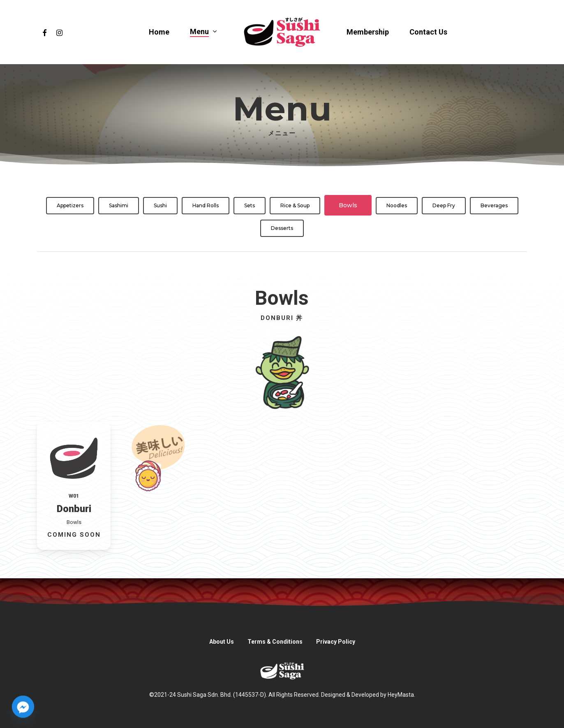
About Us (222, 642)
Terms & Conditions (275, 642)
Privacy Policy (336, 642)
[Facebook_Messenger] (23, 707)
